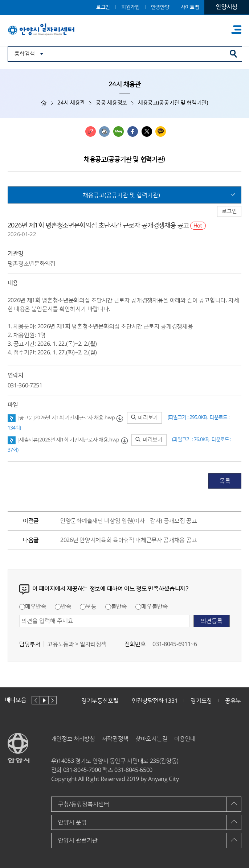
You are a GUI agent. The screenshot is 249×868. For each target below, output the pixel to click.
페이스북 (133, 131)
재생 (44, 700)
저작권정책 (115, 739)
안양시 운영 (72, 822)
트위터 (147, 131)
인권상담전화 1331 (155, 701)
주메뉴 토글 (236, 30)
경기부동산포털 (100, 701)
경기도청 (201, 701)
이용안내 (185, 739)
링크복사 (91, 131)
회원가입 (130, 7)
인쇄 (104, 131)
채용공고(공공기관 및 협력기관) (121, 195)
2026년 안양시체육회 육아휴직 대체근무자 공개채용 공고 (128, 540)
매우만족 (33, 606)
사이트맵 (190, 7)
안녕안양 (160, 7)
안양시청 (227, 7)
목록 (225, 481)
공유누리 (236, 701)
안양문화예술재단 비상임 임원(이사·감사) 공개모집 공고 (128, 521)
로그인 (103, 7)
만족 (63, 606)
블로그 (119, 131)
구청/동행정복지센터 (84, 804)
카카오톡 (161, 131)
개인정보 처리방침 (73, 739)
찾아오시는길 (151, 739)
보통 (88, 606)
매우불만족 (152, 606)
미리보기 (144, 418)
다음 (52, 700)
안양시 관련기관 (78, 840)
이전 (36, 700)
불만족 (116, 606)
